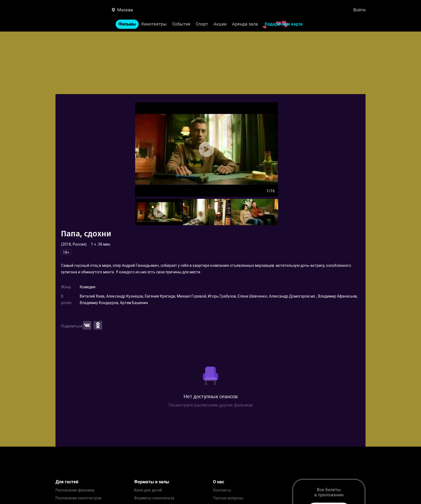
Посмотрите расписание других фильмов (211, 405)
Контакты (222, 490)
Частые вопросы (228, 498)
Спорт (202, 24)
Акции (220, 24)
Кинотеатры (154, 24)
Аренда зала (245, 24)
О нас (219, 482)
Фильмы (127, 24)
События (181, 24)
